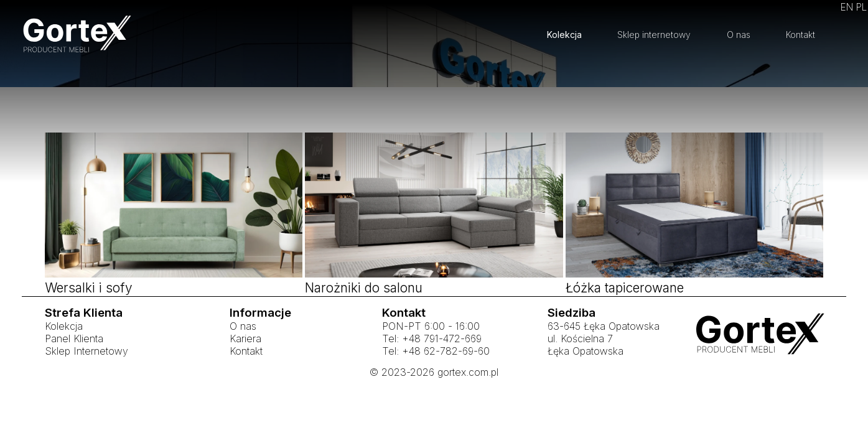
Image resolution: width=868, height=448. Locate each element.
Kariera (245, 373)
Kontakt (800, 35)
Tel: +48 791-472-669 (432, 373)
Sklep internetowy (654, 35)
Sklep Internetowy (86, 385)
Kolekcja (564, 35)
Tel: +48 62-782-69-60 (436, 385)
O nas (739, 35)
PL (861, 7)
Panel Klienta (74, 373)
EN (847, 7)
